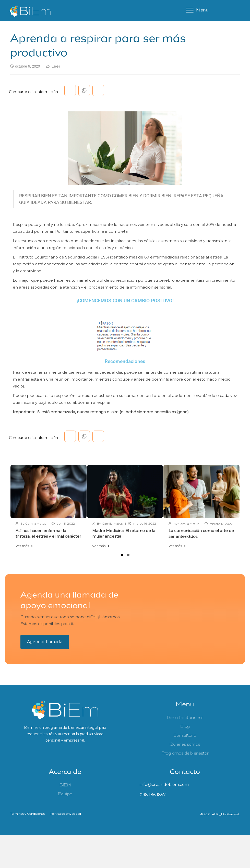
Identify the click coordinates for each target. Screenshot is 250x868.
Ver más (24, 547)
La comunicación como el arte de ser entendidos (201, 535)
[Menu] (197, 11)
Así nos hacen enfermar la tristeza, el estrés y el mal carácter (48, 535)
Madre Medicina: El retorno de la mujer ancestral (124, 535)
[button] (122, 556)
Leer (56, 67)
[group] (49, 509)
